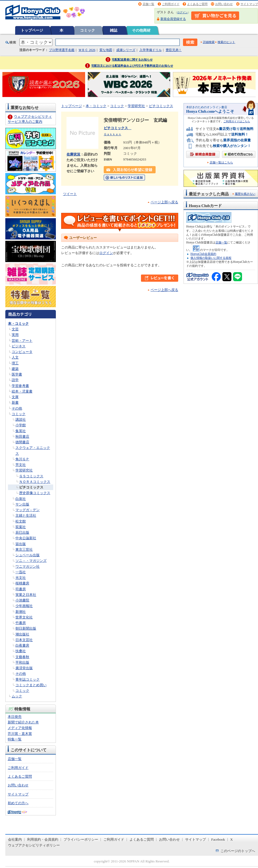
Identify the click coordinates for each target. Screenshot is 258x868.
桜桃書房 (22, 583)
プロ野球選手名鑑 (62, 50)
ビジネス (19, 346)
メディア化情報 (20, 728)
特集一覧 (15, 739)
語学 (15, 380)
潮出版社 (22, 634)
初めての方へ (18, 803)
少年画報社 (24, 606)
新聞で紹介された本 (23, 722)
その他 (17, 408)
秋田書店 (22, 437)
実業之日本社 (26, 595)
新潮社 (21, 612)
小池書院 (22, 600)
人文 (15, 357)
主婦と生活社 (26, 515)
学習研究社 (24, 470)
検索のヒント (226, 42)
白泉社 (21, 499)
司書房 (21, 589)
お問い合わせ (224, 4)
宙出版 (21, 544)
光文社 (21, 578)
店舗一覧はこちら (221, 163)
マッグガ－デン (28, 510)
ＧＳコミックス (31, 476)
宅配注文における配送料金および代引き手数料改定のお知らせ (132, 66)
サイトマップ (249, 4)
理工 (15, 363)
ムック (17, 696)
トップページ (32, 30)
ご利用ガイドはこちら (237, 121)
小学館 (21, 425)
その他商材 (141, 30)
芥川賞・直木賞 (20, 734)
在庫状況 (73, 154)
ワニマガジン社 (28, 566)
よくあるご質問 (197, 4)
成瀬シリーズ (126, 50)
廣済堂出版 (24, 668)
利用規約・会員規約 (43, 839)
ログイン (182, 12)
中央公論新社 (26, 538)
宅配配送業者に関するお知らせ (132, 60)
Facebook (218, 839)
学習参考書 (20, 386)
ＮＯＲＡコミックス (35, 482)
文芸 (15, 329)
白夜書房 (22, 645)
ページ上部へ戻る (164, 202)
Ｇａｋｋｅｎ (113, 134)
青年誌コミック (28, 679)
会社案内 (15, 839)
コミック (88, 30)
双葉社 (21, 527)
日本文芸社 (24, 640)
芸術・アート (22, 341)
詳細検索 (209, 42)
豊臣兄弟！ (174, 50)
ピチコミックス (31, 487)
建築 (15, 369)
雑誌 (114, 30)
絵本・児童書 (22, 391)
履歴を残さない (245, 194)
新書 (15, 403)
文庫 (15, 397)
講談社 (21, 420)
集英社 (21, 431)
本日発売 (15, 717)
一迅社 (21, 572)
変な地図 (106, 50)
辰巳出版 (22, 532)
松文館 (21, 521)
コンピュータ (22, 352)
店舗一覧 (148, 4)
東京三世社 (24, 549)
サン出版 (22, 504)
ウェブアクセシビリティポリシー (34, 845)
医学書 (17, 374)
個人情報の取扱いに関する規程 (211, 258)
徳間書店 (22, 442)
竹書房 (21, 623)
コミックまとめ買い (31, 685)
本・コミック (18, 324)
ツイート (70, 194)
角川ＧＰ (22, 459)
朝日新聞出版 (26, 628)
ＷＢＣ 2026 (87, 50)
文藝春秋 (22, 657)
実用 (15, 335)
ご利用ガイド (171, 4)
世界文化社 (24, 617)
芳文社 (21, 465)
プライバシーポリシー (81, 839)
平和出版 (22, 662)
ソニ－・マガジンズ (31, 561)
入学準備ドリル (151, 50)
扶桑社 (21, 651)
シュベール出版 (28, 555)
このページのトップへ (238, 851)
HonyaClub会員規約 (203, 254)
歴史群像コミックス (35, 493)
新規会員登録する (173, 19)
